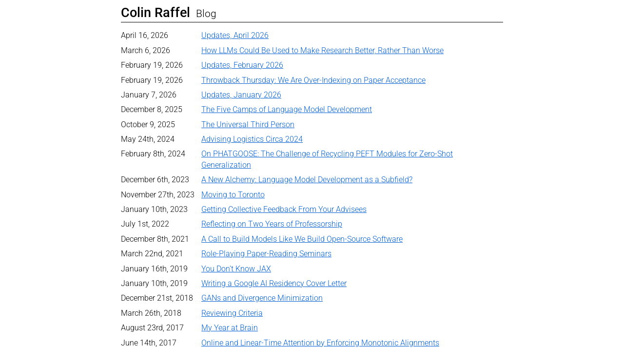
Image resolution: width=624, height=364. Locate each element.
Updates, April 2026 (235, 35)
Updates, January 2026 (241, 95)
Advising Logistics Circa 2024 (252, 139)
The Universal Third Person (248, 125)
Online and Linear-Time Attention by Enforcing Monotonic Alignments (320, 343)
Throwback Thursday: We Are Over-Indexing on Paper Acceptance (313, 80)
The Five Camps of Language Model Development (287, 109)
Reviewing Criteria (232, 313)
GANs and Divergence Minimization (262, 298)
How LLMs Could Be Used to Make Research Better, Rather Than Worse (322, 50)
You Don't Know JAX (236, 269)
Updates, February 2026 (242, 65)
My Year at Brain (230, 328)
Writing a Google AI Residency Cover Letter (274, 283)
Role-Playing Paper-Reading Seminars (266, 254)
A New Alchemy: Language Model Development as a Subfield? (307, 180)
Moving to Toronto (233, 195)
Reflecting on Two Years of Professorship (272, 224)
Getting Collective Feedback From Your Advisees (284, 209)
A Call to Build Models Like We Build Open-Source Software (302, 239)
